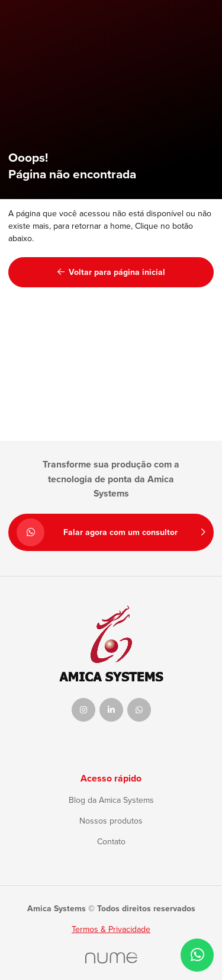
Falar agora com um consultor (111, 532)
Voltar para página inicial (111, 272)
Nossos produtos (111, 821)
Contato (111, 842)
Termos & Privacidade (111, 929)
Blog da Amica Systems (111, 800)
